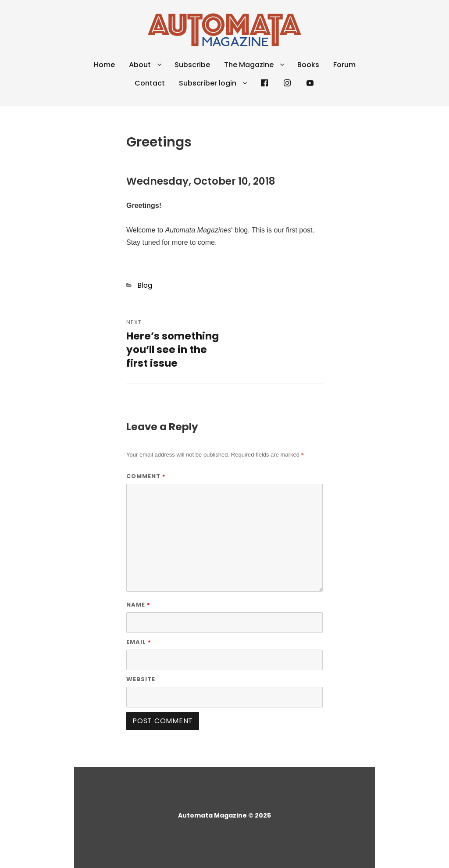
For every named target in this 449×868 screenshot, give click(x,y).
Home (104, 65)
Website (141, 679)
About (140, 65)
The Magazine (249, 65)
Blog (145, 285)
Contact (150, 83)
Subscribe (192, 65)
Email (139, 642)
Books (308, 65)
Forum (344, 65)
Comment (146, 476)
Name (138, 605)
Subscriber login (208, 83)
